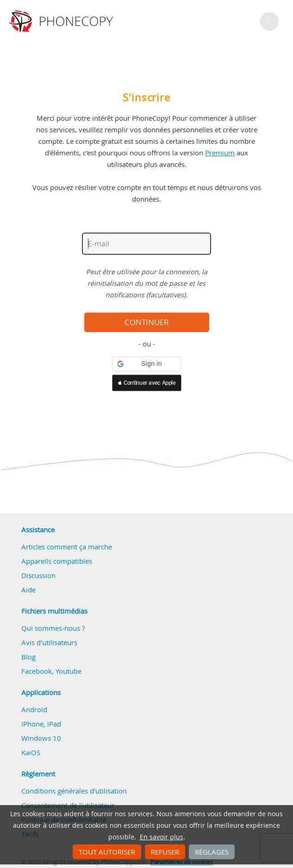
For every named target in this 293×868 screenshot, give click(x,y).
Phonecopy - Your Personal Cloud (62, 21)
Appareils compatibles (57, 561)
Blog (28, 657)
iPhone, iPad (41, 724)
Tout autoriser (107, 852)
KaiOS (31, 752)
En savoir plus (162, 837)
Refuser (165, 852)
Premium (220, 153)
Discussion (38, 575)
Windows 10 (41, 738)
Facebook (37, 671)
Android (34, 709)
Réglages (212, 852)
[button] (147, 364)
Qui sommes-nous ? (53, 628)
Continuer (147, 322)
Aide (28, 590)
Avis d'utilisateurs (49, 642)
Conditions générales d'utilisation (74, 791)
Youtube (69, 671)
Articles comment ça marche (67, 547)
